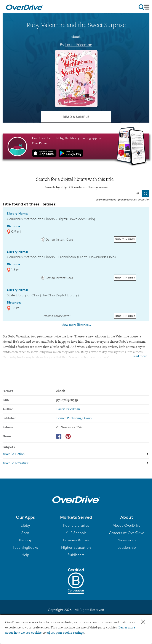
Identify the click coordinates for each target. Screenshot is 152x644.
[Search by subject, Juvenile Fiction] (76, 454)
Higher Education (76, 547)
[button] (25, 517)
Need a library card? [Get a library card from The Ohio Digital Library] (57, 316)
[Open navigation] (144, 7)
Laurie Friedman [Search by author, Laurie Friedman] (79, 45)
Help (25, 555)
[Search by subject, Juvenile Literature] (76, 463)
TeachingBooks (25, 547)
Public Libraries (76, 525)
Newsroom (127, 540)
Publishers (76, 555)
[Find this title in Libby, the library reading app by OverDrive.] (76, 146)
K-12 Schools (76, 533)
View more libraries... (76, 325)
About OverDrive (127, 525)
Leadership (127, 547)
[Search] (146, 194)
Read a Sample (76, 117)
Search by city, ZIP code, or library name (76, 187)
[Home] (24, 6)
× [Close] (143, 622)
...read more (139, 356)
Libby (25, 525)
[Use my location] (138, 194)
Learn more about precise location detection (123, 200)
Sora (25, 533)
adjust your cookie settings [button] (65, 633)
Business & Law (76, 540)
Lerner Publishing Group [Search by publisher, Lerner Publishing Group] (74, 418)
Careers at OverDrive (127, 533)
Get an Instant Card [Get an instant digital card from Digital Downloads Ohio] (57, 239)
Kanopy (25, 540)
